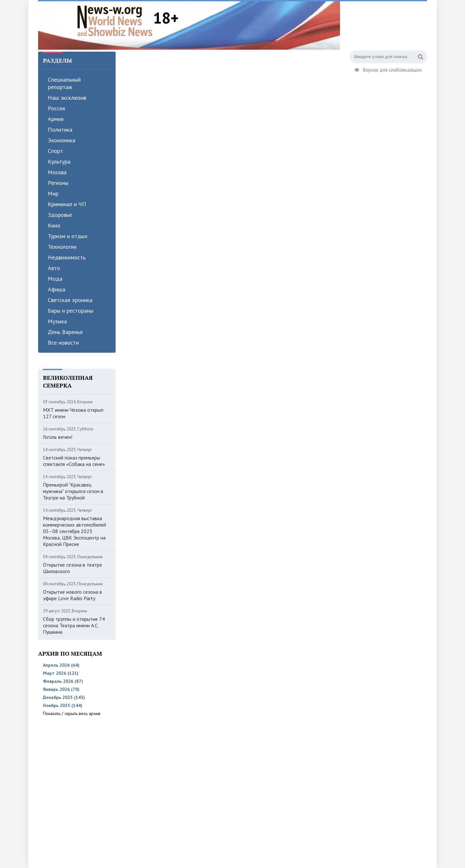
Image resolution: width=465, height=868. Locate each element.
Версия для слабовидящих (388, 69)
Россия (57, 108)
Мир (53, 193)
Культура (59, 161)
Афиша (57, 289)
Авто (54, 268)
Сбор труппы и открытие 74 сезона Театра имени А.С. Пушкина (74, 625)
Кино (54, 225)
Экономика (62, 140)
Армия (56, 119)
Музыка (57, 321)
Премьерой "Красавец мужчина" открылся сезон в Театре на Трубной (73, 491)
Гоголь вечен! (58, 437)
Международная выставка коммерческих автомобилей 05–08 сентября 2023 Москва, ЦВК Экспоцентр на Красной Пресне (74, 531)
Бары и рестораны (71, 311)
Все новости (63, 343)
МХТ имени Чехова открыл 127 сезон (73, 413)
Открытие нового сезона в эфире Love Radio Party (72, 595)
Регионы (58, 183)
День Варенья (65, 332)
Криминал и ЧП (67, 204)
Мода (55, 279)
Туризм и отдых (68, 236)
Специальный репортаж (64, 83)
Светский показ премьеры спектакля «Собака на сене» (74, 461)
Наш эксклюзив (67, 98)
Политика (60, 130)
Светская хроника (70, 300)
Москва (57, 172)
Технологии (62, 247)
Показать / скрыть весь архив (72, 713)
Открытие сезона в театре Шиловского (72, 568)
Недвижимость (67, 257)
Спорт (55, 151)
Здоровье (60, 215)
